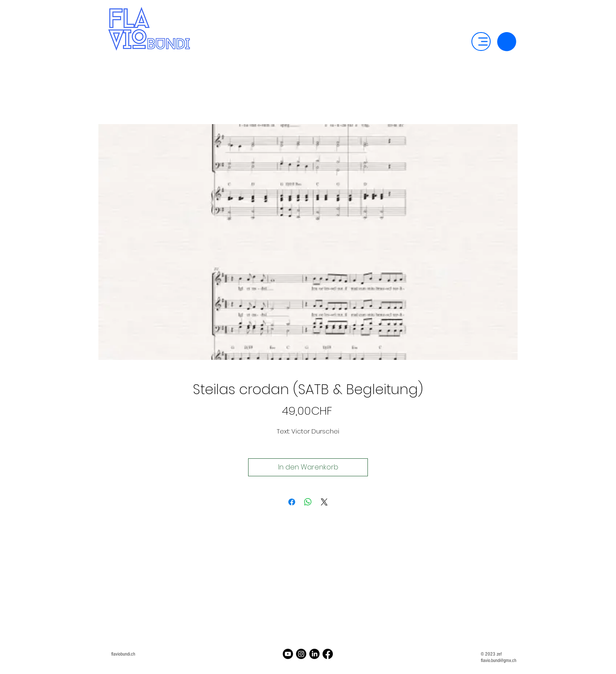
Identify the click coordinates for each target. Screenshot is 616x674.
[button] (507, 42)
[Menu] (481, 42)
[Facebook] (328, 654)
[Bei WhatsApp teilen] (308, 502)
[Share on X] (324, 502)
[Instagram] (301, 654)
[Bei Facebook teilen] (292, 502)
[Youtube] (288, 654)
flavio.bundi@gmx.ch (499, 661)
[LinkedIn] (314, 654)
